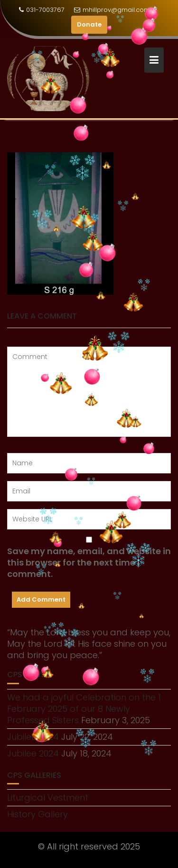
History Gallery (37, 814)
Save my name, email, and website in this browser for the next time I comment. (89, 563)
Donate (89, 24)
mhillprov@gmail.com (112, 10)
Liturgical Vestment (48, 797)
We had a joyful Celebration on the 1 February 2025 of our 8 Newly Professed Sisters (84, 709)
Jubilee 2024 (33, 753)
